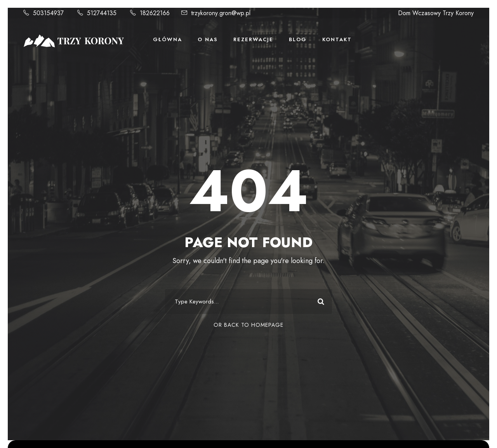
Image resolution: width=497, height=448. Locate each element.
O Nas (208, 39)
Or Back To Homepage (248, 325)
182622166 (155, 13)
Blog (298, 39)
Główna (168, 39)
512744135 (102, 13)
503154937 (48, 13)
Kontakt (337, 39)
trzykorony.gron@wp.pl (221, 13)
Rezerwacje (253, 39)
